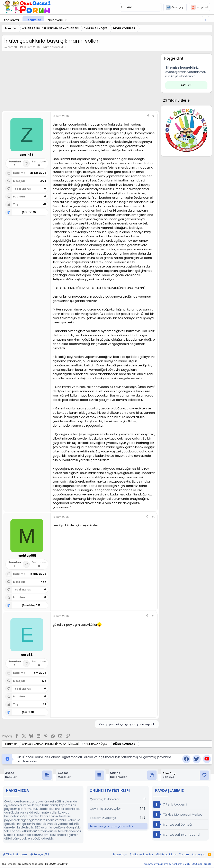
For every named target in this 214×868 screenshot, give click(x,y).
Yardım (184, 854)
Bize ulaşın (120, 854)
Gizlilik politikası (166, 854)
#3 (153, 616)
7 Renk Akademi (170, 804)
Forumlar (33, 20)
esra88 (29, 712)
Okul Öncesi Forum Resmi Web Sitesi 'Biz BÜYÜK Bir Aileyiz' (35, 864)
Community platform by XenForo (178, 864)
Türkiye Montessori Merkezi (178, 814)
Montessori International (177, 835)
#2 (153, 517)
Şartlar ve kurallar (142, 854)
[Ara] (141, 7)
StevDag (169, 773)
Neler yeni (55, 20)
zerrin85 (13, 47)
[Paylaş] (148, 116)
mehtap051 (32, 605)
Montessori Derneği (173, 824)
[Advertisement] (79, 82)
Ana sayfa (11, 20)
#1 (154, 116)
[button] (66, 20)
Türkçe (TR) (40, 854)
